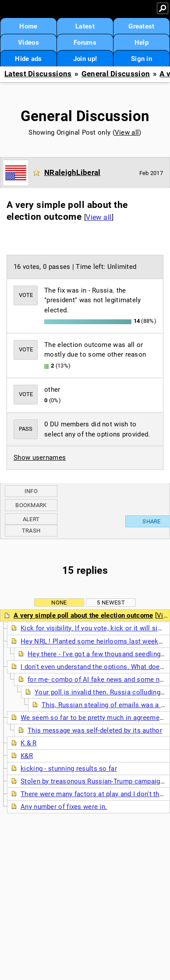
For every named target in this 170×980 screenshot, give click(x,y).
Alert (31, 519)
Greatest (141, 26)
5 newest (111, 603)
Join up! (85, 59)
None (59, 603)
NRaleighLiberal (73, 172)
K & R (29, 743)
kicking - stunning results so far (69, 769)
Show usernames (40, 458)
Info (31, 491)
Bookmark (31, 505)
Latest (85, 26)
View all (127, 132)
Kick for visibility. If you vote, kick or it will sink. (94, 628)
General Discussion (116, 74)
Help (142, 43)
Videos (28, 43)
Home (28, 26)
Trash (31, 531)
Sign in (142, 59)
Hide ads (28, 59)
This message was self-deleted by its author (95, 730)
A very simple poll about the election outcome (83, 615)
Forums (85, 43)
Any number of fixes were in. (64, 807)
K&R (27, 756)
